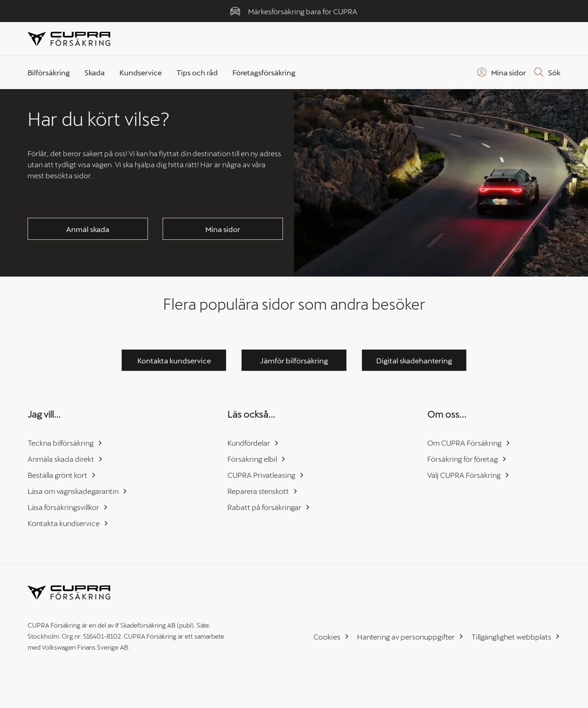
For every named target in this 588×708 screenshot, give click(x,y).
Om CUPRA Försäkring (469, 443)
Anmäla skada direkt (65, 459)
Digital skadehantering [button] (414, 360)
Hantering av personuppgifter (410, 637)
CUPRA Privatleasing (266, 475)
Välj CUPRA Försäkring (469, 475)
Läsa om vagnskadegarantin (78, 491)
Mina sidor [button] (223, 229)
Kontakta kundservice (68, 523)
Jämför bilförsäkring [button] (294, 360)
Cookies (331, 637)
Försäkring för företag (467, 459)
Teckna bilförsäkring (65, 443)
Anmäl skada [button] (88, 229)
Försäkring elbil (257, 459)
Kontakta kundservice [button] (174, 360)
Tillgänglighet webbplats (516, 637)
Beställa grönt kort (62, 475)
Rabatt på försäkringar (269, 507)
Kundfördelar (253, 443)
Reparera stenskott (263, 491)
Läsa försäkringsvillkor (68, 507)
